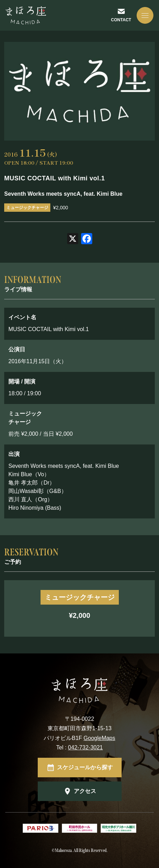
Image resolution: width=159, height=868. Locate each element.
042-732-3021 (86, 747)
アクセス (85, 791)
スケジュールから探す (85, 767)
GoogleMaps (99, 738)
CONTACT (121, 20)
